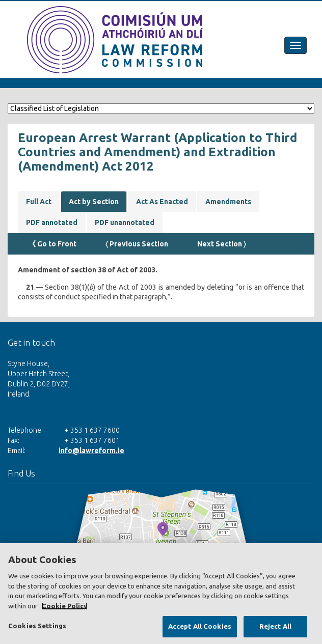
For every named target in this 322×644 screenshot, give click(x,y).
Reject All (275, 626)
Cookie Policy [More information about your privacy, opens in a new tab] (64, 606)
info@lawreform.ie (91, 451)
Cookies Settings (37, 626)
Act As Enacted (162, 202)
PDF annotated (52, 222)
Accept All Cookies (200, 626)
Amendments (228, 202)
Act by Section (94, 202)
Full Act (39, 202)
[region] (161, 594)
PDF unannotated (125, 222)
